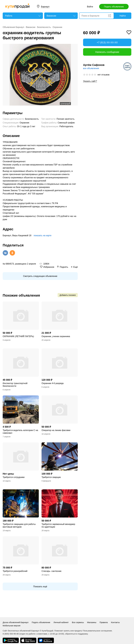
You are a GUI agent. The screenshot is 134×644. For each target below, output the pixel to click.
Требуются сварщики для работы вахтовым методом (19, 525)
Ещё (76, 267)
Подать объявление (114, 7)
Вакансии (31, 27)
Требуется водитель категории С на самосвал (20, 432)
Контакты (115, 622)
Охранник (57, 27)
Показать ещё (40, 587)
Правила (104, 622)
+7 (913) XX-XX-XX (107, 43)
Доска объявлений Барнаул (16, 622)
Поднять (64, 267)
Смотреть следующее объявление (40, 276)
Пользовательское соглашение (97, 631)
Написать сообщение (107, 52)
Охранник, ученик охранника (56, 336)
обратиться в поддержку (76, 634)
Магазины (92, 622)
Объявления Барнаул (13, 27)
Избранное (49, 267)
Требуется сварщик (51, 477)
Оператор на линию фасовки (56, 430)
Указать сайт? (90, 81)
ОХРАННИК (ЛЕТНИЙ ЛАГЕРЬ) (18, 336)
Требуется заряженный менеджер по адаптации (58, 525)
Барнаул (45, 7)
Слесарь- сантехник (51, 571)
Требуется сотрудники (14, 477)
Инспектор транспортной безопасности (15, 385)
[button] (75, 46)
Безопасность (44, 27)
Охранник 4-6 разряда (53, 383)
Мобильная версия (12, 626)
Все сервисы (78, 622)
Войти (90, 7)
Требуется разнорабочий (15, 571)
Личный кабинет (61, 622)
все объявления (91, 68)
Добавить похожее (68, 295)
